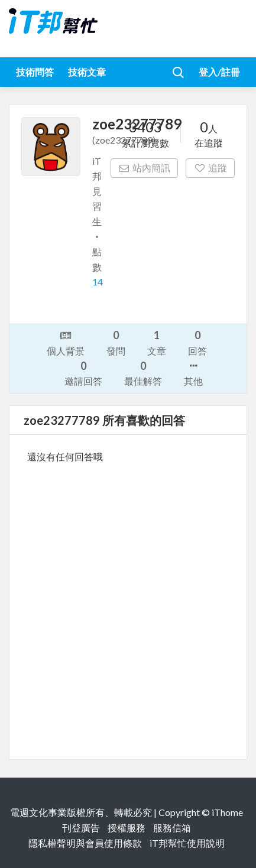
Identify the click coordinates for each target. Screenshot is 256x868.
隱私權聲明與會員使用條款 (85, 843)
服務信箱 (172, 828)
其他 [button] (193, 372)
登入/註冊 (219, 72)
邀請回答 (83, 373)
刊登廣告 (81, 828)
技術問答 (35, 72)
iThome (227, 812)
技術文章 (87, 72)
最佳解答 (143, 373)
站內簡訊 (145, 168)
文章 (157, 342)
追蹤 (210, 168)
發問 (116, 342)
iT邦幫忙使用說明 (187, 843)
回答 (197, 342)
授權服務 (127, 828)
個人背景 (66, 342)
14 (98, 282)
